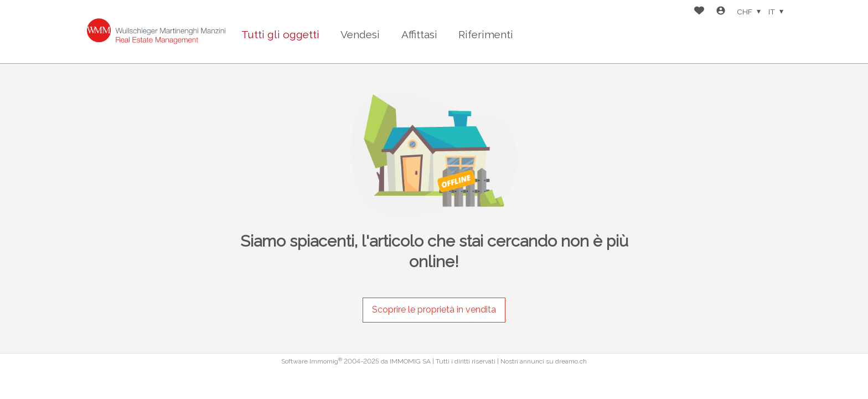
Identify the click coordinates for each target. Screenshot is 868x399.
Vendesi (360, 34)
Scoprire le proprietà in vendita (434, 310)
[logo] (156, 32)
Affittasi (419, 34)
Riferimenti (486, 34)
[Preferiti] (699, 12)
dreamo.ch (571, 361)
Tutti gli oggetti (280, 34)
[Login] (721, 12)
